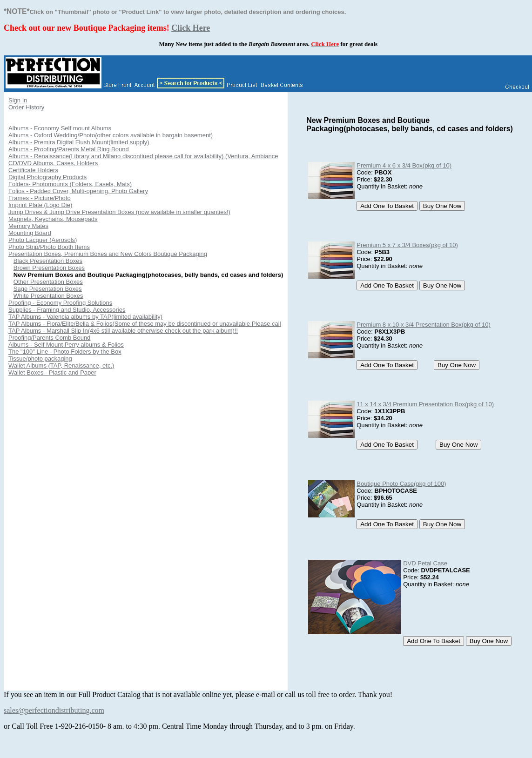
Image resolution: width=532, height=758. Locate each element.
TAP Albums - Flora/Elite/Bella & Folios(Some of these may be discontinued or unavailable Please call (145, 324)
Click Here (191, 28)
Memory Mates (28, 226)
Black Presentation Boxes (48, 261)
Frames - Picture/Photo (40, 198)
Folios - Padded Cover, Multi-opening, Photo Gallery (78, 191)
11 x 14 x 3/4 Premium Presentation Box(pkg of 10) (425, 404)
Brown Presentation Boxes (49, 268)
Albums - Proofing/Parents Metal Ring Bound (69, 149)
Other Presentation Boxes (48, 282)
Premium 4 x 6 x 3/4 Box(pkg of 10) (404, 165)
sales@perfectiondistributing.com (54, 710)
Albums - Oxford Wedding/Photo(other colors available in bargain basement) (111, 135)
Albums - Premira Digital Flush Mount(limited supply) (79, 142)
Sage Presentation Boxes (48, 289)
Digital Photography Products (47, 177)
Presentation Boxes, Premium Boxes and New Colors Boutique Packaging (108, 254)
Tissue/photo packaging (40, 359)
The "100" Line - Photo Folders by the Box (65, 352)
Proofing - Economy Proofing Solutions (60, 303)
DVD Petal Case (425, 563)
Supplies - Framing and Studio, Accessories (67, 310)
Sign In (18, 100)
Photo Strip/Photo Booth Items (49, 247)
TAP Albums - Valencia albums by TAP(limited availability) (85, 317)
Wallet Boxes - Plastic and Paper (52, 372)
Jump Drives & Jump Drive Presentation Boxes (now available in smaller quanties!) (119, 212)
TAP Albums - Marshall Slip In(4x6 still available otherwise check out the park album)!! (123, 331)
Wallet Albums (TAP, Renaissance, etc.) (61, 366)
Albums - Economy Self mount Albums (60, 128)
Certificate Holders (33, 170)
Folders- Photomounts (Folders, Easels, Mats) (70, 184)
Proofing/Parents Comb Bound (49, 338)
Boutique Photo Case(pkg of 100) (401, 484)
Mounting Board (30, 233)
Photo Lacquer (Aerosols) (43, 240)
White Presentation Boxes (48, 296)
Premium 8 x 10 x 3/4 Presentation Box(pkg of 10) (424, 325)
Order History (26, 107)
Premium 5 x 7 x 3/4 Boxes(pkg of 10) (407, 245)
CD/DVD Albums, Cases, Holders (53, 163)
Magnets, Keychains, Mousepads (53, 219)
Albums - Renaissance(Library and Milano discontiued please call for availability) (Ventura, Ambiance (143, 156)
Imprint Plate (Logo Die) (40, 205)
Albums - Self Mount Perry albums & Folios (66, 345)
